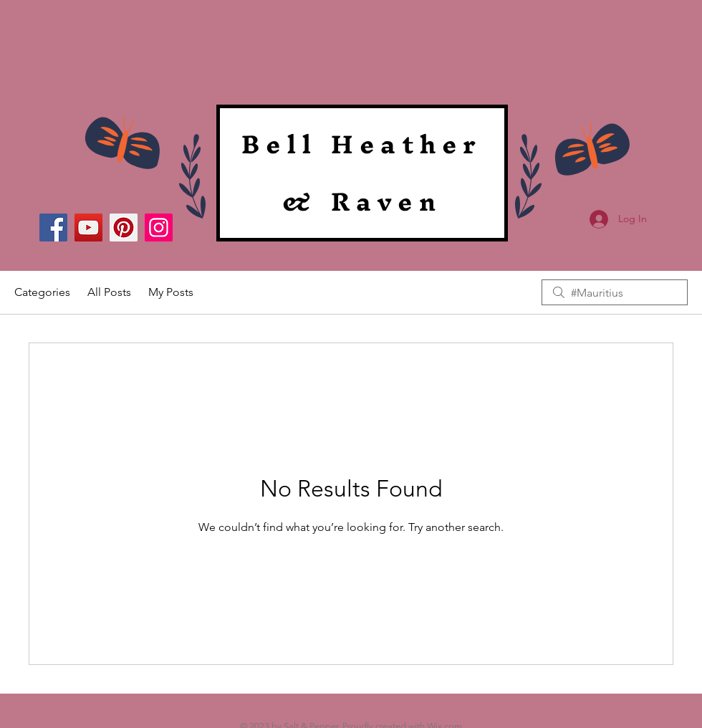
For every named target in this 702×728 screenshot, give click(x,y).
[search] (615, 292)
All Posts (109, 292)
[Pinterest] (124, 227)
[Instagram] (159, 227)
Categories (42, 292)
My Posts (171, 292)
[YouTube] (88, 227)
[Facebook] (53, 227)
